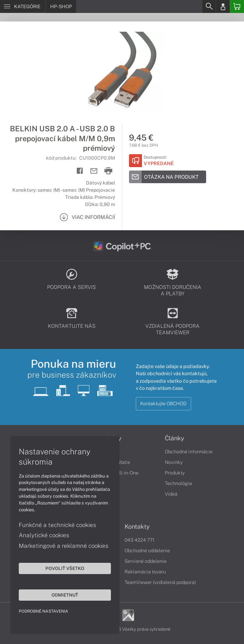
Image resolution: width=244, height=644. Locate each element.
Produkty (175, 473)
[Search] (209, 6)
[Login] (223, 6)
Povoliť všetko (65, 568)
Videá (171, 494)
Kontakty (137, 527)
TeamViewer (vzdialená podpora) (160, 582)
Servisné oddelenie (146, 561)
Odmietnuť (65, 595)
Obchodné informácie (189, 452)
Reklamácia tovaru (145, 572)
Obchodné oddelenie (147, 551)
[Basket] (237, 6)
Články (175, 438)
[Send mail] (94, 171)
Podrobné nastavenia (44, 611)
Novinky (174, 462)
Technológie (178, 483)
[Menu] (23, 6)
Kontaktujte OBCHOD (163, 404)
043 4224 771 (140, 540)
